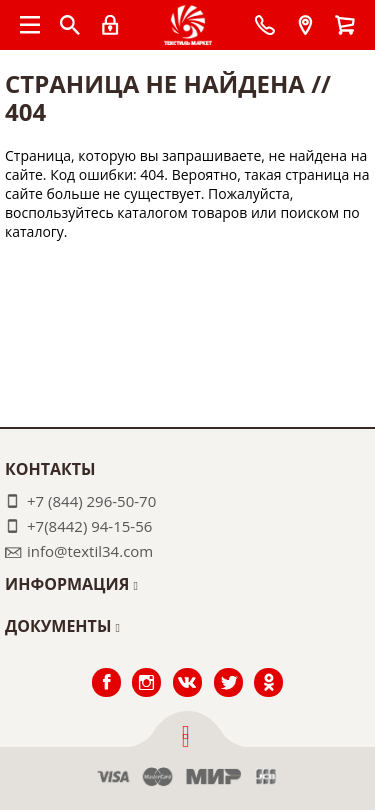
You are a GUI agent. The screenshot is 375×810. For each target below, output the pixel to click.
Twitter (228, 668)
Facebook (106, 668)
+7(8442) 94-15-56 (89, 526)
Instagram (147, 668)
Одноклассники (269, 668)
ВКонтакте (187, 668)
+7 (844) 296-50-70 (91, 501)
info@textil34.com (90, 551)
